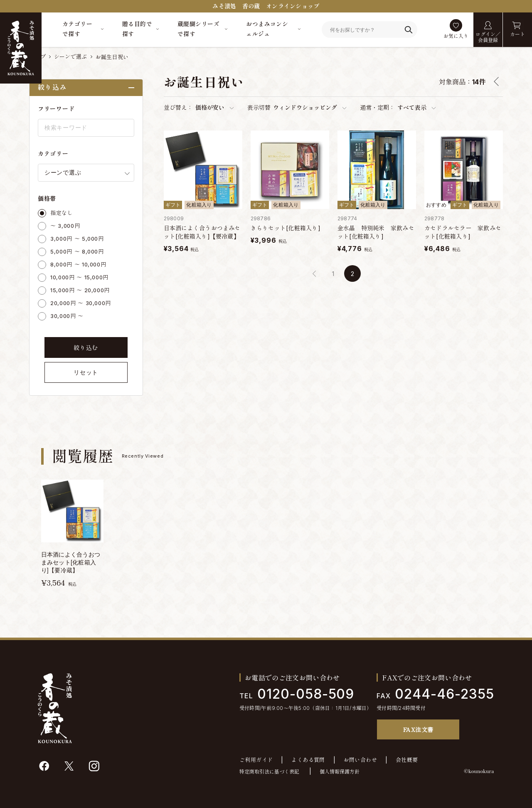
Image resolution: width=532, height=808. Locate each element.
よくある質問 (308, 760)
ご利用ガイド (256, 760)
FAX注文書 (418, 729)
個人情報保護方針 (340, 772)
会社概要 (407, 760)
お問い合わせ (360, 760)
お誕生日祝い (112, 57)
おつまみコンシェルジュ (267, 29)
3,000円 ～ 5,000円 (77, 239)
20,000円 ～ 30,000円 (81, 303)
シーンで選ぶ (71, 57)
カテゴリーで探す (77, 29)
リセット (86, 372)
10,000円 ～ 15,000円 (79, 277)
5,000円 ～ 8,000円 (77, 251)
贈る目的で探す (137, 29)
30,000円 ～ (67, 316)
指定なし (62, 213)
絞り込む (86, 348)
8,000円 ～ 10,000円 (78, 264)
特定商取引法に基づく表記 (269, 772)
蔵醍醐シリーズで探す (198, 29)
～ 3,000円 (65, 226)
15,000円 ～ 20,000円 (80, 290)
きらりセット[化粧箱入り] (286, 228)
